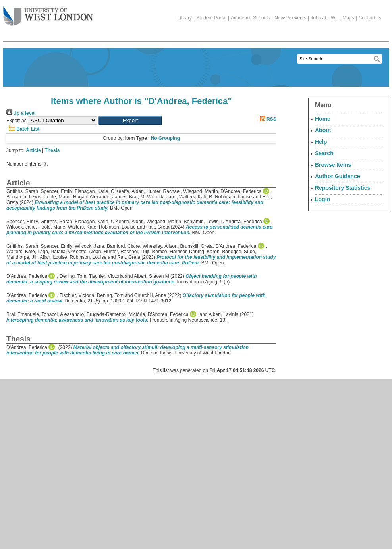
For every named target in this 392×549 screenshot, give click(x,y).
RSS (267, 119)
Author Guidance (338, 176)
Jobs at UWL (324, 18)
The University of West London (48, 13)
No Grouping (165, 138)
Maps (348, 18)
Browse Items (333, 165)
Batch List (23, 129)
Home (323, 119)
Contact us (370, 18)
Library (184, 18)
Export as (16, 121)
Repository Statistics (343, 188)
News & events (290, 18)
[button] (130, 120)
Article (33, 150)
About (323, 130)
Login (322, 199)
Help (321, 142)
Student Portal (211, 18)
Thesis (52, 150)
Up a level (21, 113)
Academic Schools (250, 18)
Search (324, 153)
